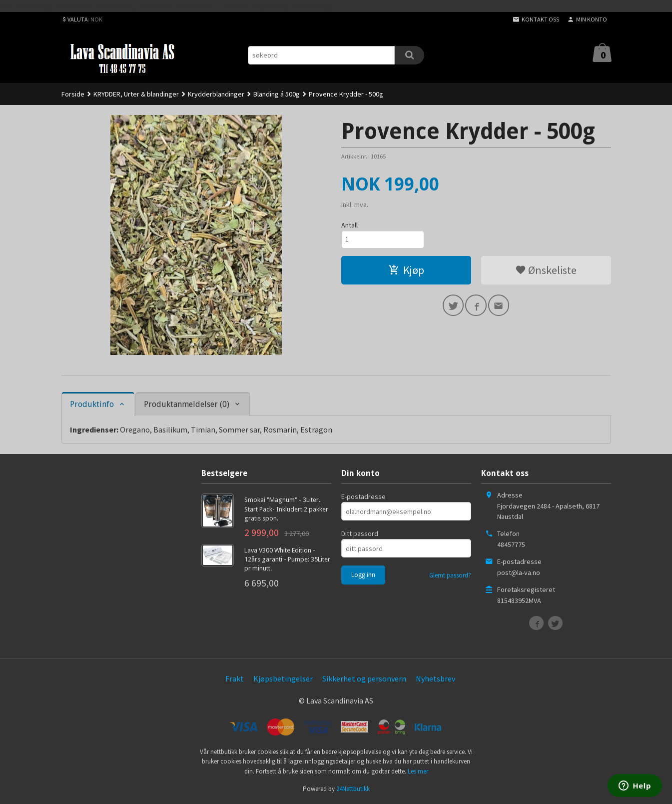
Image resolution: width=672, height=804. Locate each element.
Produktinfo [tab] (92, 404)
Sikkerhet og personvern (364, 678)
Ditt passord (360, 533)
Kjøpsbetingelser (283, 678)
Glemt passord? (450, 575)
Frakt (235, 678)
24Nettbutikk (353, 789)
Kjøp (406, 271)
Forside (73, 94)
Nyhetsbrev (435, 678)
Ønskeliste (546, 271)
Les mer (418, 771)
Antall (349, 225)
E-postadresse (363, 496)
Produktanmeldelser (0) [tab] (187, 404)
